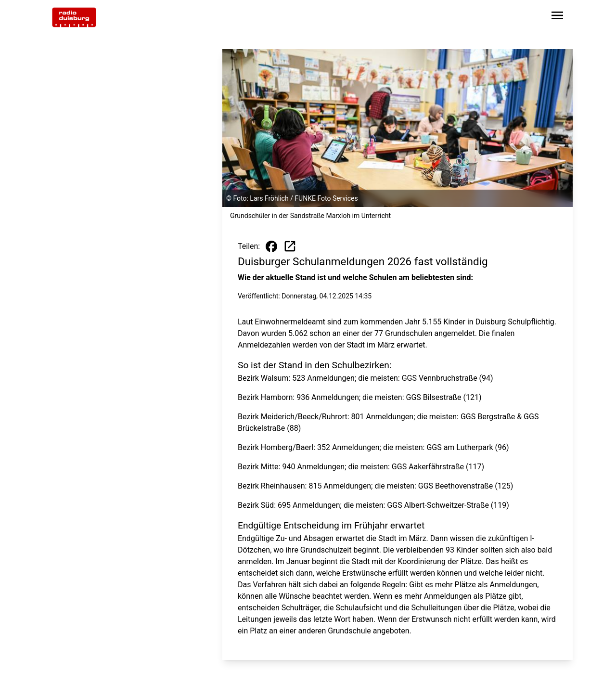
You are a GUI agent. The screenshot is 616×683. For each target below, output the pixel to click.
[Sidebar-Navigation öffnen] (557, 17)
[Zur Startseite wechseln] (74, 17)
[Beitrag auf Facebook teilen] (271, 246)
